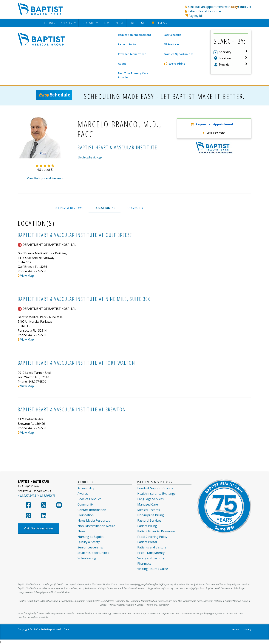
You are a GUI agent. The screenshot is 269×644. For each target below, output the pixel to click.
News (81, 531)
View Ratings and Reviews (45, 178)
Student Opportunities (93, 553)
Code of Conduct (89, 499)
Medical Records (149, 510)
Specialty (225, 52)
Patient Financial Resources (156, 531)
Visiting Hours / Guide (153, 569)
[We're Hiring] (184, 64)
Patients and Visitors (152, 547)
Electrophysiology (90, 157)
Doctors (50, 23)
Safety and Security (151, 558)
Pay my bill (196, 16)
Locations (88, 23)
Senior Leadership (90, 547)
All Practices (171, 44)
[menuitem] (50, 23)
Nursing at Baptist (91, 537)
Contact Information (92, 510)
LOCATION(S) (105, 208)
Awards (83, 494)
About (120, 23)
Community (86, 504)
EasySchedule (172, 35)
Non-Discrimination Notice (96, 526)
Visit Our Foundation (38, 528)
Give (132, 23)
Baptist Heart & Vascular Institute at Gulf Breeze (75, 235)
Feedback (159, 23)
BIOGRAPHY (135, 208)
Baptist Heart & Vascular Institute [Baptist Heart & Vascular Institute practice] (117, 147)
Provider (225, 65)
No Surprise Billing (151, 515)
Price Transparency (151, 553)
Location (225, 58)
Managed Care (148, 504)
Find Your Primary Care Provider (133, 75)
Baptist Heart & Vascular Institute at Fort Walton (76, 363)
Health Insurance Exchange (156, 494)
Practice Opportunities (178, 54)
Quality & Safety (89, 542)
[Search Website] (143, 23)
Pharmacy (144, 564)
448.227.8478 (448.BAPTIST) (36, 496)
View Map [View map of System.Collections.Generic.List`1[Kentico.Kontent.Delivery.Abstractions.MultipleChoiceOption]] (27, 276)
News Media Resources (94, 520)
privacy (247, 629)
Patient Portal (127, 44)
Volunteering (87, 558)
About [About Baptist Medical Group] (122, 64)
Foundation (86, 515)
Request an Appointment (135, 35)
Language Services (150, 499)
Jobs (107, 23)
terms (236, 629)
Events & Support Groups (155, 488)
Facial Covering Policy (152, 537)
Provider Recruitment (132, 54)
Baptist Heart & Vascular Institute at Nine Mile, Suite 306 (84, 299)
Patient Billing (147, 526)
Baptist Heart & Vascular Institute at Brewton (72, 409)
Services (67, 23)
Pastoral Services (149, 520)
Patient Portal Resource (204, 11)
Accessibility (86, 488)
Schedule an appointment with (220, 7)
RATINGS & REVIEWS (68, 208)
